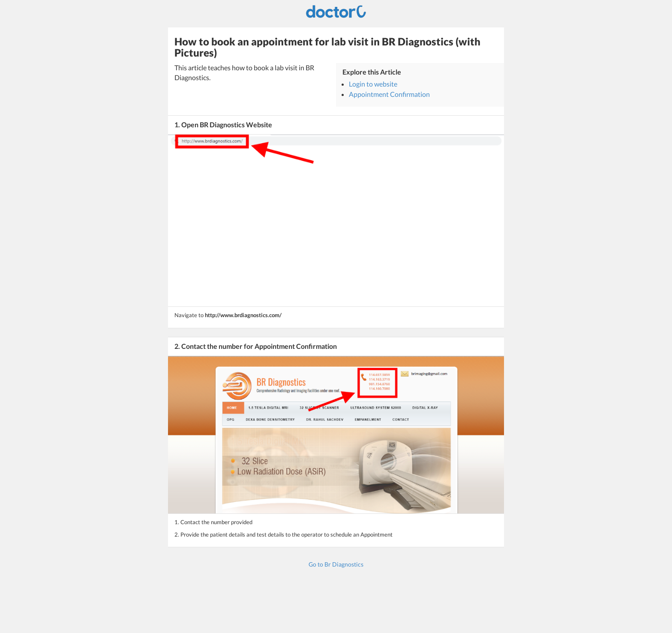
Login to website (373, 84)
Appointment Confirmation (389, 94)
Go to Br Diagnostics (336, 564)
